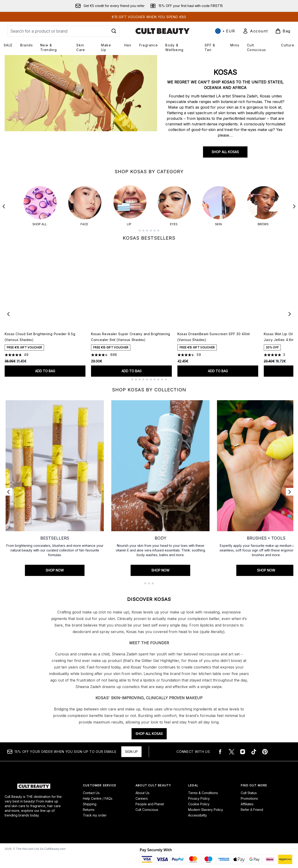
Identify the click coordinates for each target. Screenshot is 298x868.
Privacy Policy (199, 795)
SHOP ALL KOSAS (225, 152)
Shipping (90, 800)
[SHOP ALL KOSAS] (81, 110)
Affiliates (247, 800)
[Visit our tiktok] (254, 748)
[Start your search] (64, 31)
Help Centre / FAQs (98, 795)
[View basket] (283, 31)
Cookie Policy (199, 800)
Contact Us (91, 789)
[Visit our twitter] (231, 748)
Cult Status (249, 789)
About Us (142, 789)
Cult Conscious (147, 806)
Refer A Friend (252, 806)
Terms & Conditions (203, 789)
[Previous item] (8, 310)
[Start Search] (114, 31)
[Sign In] (255, 31)
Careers (142, 795)
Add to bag (45, 367)
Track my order (95, 811)
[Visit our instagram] (243, 748)
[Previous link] (8, 488)
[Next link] (290, 488)
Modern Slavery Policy (206, 806)
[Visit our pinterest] (265, 748)
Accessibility (198, 811)
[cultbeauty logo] (163, 31)
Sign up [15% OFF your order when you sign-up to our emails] (131, 748)
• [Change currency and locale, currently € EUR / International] (225, 31)
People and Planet (150, 800)
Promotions (249, 795)
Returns (89, 806)
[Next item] (290, 310)
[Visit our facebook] (220, 748)
